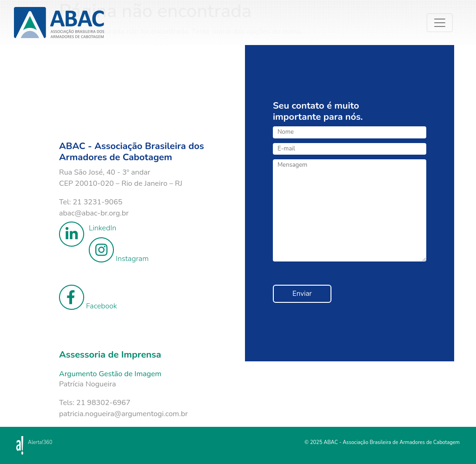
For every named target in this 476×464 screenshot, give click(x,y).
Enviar (302, 294)
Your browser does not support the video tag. (140, 91)
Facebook (88, 298)
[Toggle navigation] (448, 33)
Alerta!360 (40, 442)
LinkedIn (88, 228)
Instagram (119, 251)
